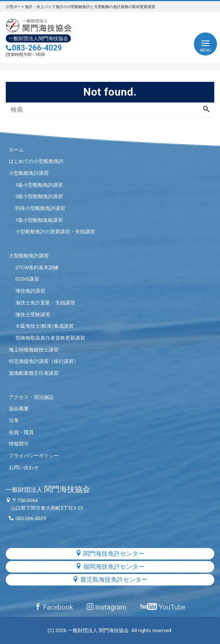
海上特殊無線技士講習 (34, 350)
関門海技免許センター (110, 554)
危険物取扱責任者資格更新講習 (50, 338)
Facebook (54, 607)
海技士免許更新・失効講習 (45, 303)
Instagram (107, 607)
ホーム (16, 150)
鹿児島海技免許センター (110, 580)
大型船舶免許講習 (29, 256)
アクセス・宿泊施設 (31, 397)
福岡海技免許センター (110, 567)
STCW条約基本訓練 (37, 268)
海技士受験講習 (33, 315)
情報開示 (19, 444)
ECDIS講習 (27, 279)
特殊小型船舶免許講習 (40, 208)
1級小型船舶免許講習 (39, 185)
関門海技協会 (48, 489)
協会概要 (19, 409)
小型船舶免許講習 (29, 173)
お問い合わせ (24, 468)
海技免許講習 (30, 291)
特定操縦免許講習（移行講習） (44, 361)
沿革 (14, 420)
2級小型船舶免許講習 (39, 196)
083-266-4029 (34, 48)
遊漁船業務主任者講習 (34, 373)
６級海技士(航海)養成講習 (44, 326)
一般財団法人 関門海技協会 (98, 630)
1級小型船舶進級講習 (39, 220)
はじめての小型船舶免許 (36, 161)
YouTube (163, 607)
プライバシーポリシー (34, 456)
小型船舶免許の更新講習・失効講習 (55, 232)
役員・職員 (21, 432)
